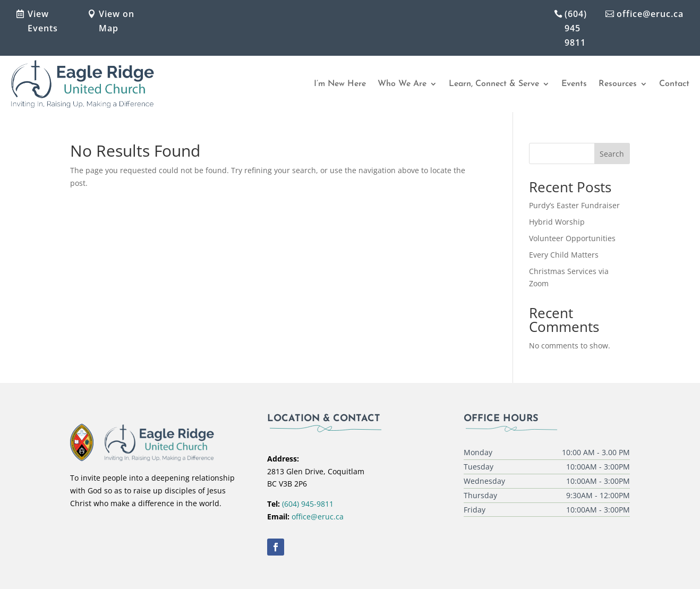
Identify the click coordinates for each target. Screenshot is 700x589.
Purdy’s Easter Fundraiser (574, 205)
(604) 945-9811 (308, 504)
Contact (674, 84)
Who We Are (402, 84)
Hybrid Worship (557, 222)
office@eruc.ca (650, 14)
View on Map (117, 21)
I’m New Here (340, 84)
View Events (43, 21)
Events (574, 84)
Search (612, 154)
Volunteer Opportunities (572, 238)
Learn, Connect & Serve (494, 84)
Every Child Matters (564, 255)
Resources (618, 84)
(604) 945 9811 (576, 28)
